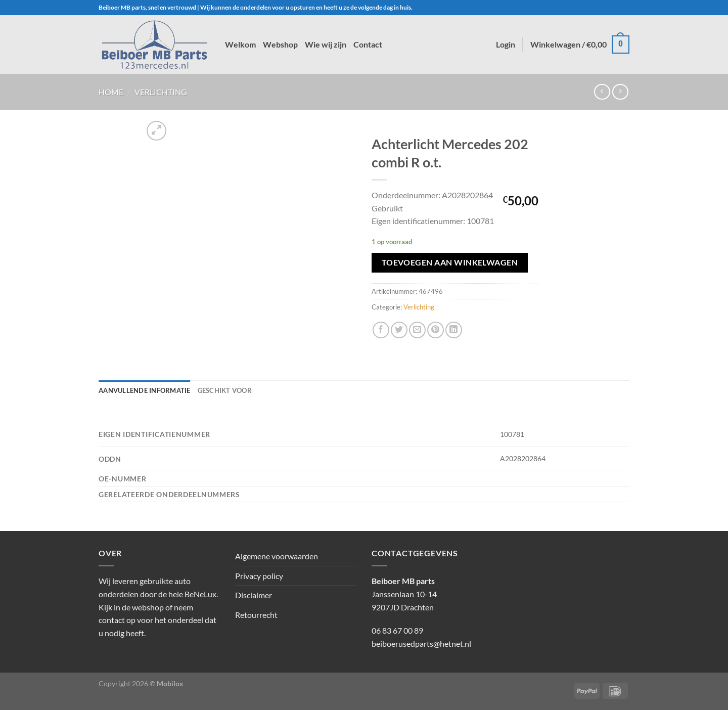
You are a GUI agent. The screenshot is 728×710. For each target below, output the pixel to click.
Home (111, 92)
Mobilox (170, 683)
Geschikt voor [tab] (225, 390)
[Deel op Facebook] (381, 330)
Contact (368, 44)
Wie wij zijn (326, 44)
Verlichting (161, 92)
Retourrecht (256, 615)
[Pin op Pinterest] (436, 330)
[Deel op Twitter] (399, 330)
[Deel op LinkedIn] (454, 330)
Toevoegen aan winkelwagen (450, 262)
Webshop (280, 44)
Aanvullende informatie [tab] (145, 390)
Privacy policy (259, 576)
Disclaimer (254, 595)
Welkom (240, 44)
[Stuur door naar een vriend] (417, 330)
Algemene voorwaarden (277, 556)
